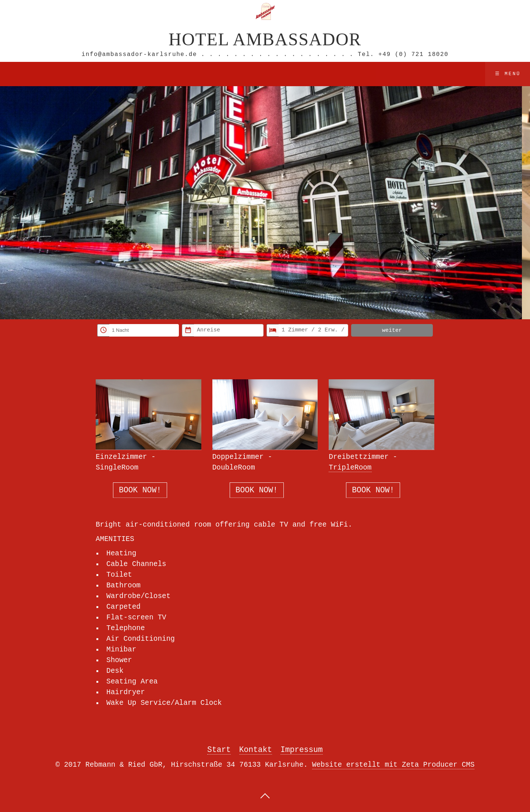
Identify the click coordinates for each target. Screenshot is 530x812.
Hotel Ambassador (265, 38)
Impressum (302, 751)
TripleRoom (350, 467)
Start (219, 751)
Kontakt (256, 751)
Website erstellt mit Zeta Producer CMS (393, 766)
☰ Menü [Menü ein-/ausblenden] (508, 73)
